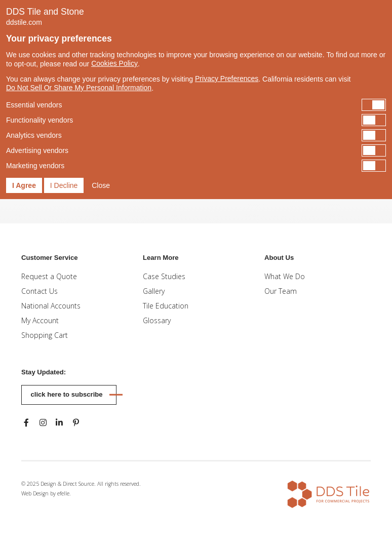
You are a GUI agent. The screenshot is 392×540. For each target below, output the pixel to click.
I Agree (24, 185)
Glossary (157, 320)
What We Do (285, 276)
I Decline (64, 185)
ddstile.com (24, 22)
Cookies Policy (114, 63)
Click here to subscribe (67, 394)
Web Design (35, 493)
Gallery (154, 291)
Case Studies (164, 276)
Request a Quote (49, 276)
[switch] (196, 105)
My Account (40, 320)
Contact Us (40, 291)
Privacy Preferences (227, 79)
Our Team (281, 291)
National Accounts (51, 306)
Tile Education (166, 306)
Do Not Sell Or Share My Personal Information (79, 88)
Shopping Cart (45, 335)
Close (101, 185)
